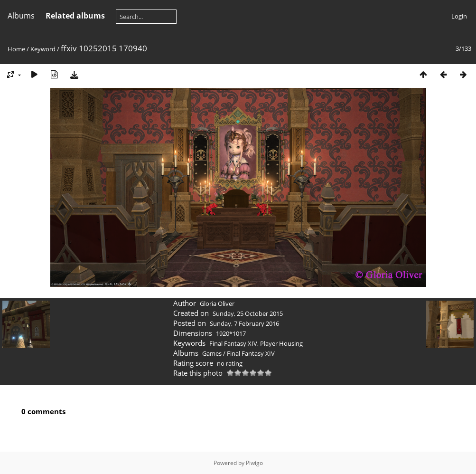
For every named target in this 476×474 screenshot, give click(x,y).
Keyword (43, 49)
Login (459, 16)
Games (212, 353)
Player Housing (281, 343)
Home (16, 49)
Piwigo (254, 463)
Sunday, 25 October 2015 (248, 313)
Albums (21, 16)
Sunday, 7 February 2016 (244, 323)
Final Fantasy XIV (233, 343)
